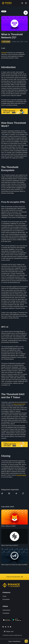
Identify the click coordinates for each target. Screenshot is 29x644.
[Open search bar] (22, 3)
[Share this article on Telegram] (16, 493)
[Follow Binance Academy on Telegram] (8, 627)
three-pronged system (19, 404)
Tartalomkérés (6, 610)
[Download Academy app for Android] (17, 620)
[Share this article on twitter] (2, 493)
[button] (26, 3)
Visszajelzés (6, 613)
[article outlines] (26, 13)
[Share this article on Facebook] (9, 493)
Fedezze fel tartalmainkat (14, 577)
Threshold (4, 53)
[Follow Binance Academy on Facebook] (3, 627)
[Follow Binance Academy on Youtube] (11, 627)
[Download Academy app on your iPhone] (7, 620)
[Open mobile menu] (26, 3)
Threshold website (21, 475)
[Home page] (7, 3)
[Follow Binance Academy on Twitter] (6, 627)
